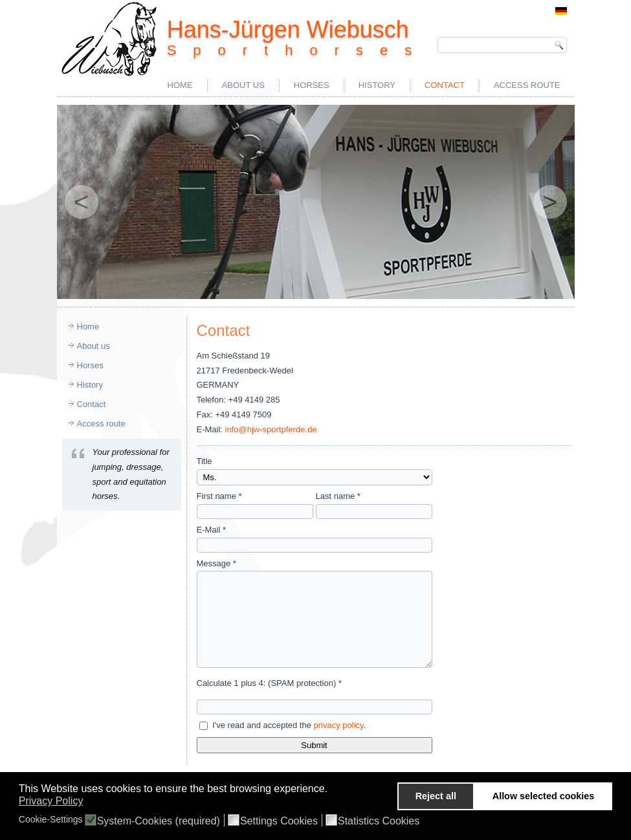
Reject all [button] (436, 796)
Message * (216, 563)
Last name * (338, 496)
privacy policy (339, 725)
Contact (445, 85)
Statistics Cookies (379, 821)
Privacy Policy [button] (51, 801)
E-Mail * (212, 530)
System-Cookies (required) (159, 821)
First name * (219, 496)
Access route (527, 85)
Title (205, 461)
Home (180, 85)
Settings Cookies (279, 821)
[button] (332, 790)
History (377, 85)
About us (243, 85)
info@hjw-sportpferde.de (271, 429)
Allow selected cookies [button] (544, 796)
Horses (312, 85)
